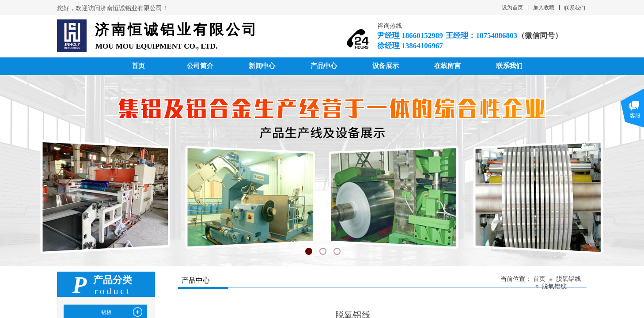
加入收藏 (544, 8)
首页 (539, 279)
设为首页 (512, 8)
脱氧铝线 (568, 279)
